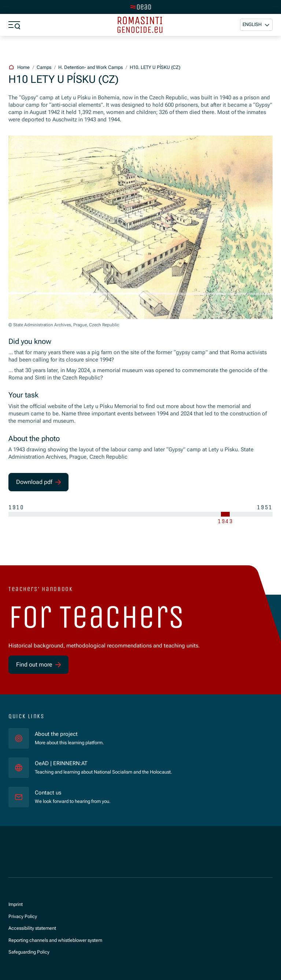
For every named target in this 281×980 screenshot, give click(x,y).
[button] (256, 25)
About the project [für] (56, 734)
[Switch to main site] (141, 7)
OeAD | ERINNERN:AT (90, 763)
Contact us (48, 793)
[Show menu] (14, 25)
